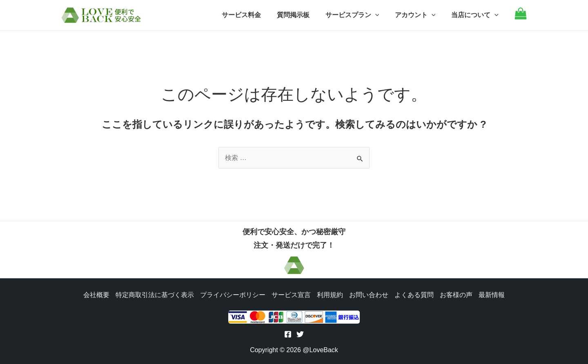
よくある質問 (415, 294)
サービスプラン (359, 15)
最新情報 (493, 294)
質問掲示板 (303, 15)
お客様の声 (457, 294)
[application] (382, 15)
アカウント (419, 15)
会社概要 (95, 294)
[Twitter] (300, 334)
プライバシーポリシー (232, 294)
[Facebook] (288, 334)
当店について (476, 15)
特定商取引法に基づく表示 (154, 294)
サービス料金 (254, 15)
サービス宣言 (291, 294)
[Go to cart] (521, 17)
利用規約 (330, 294)
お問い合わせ (369, 294)
